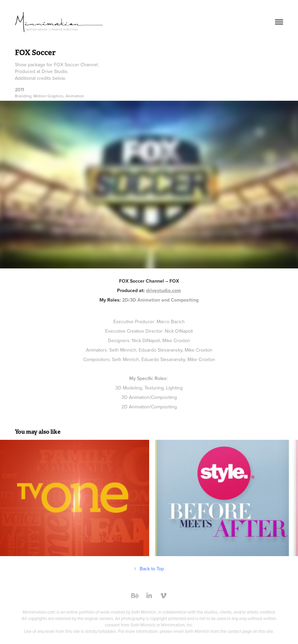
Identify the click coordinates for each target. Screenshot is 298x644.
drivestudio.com (164, 290)
